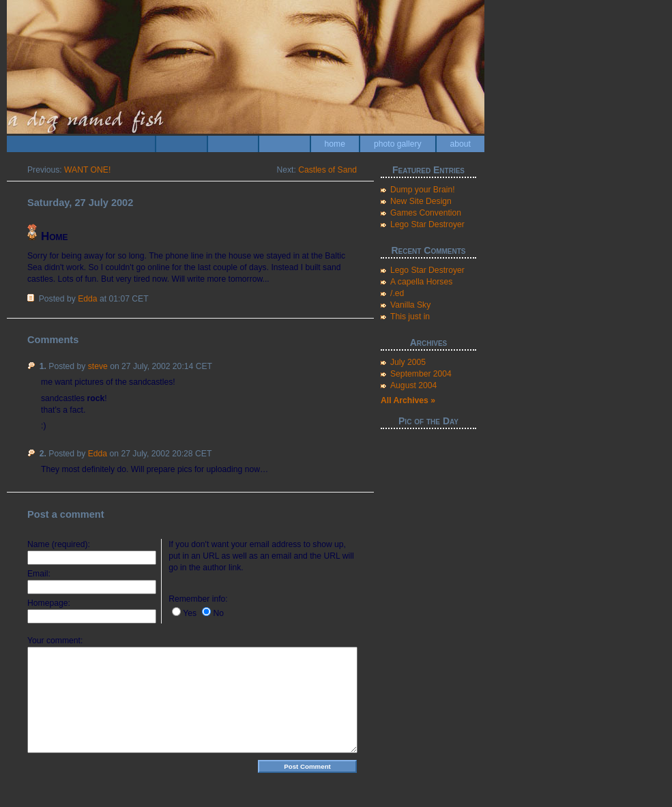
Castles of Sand (327, 170)
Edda (87, 299)
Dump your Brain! (423, 190)
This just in (410, 317)
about (461, 144)
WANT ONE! (87, 170)
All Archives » (408, 400)
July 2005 (408, 362)
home (335, 144)
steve (98, 366)
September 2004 (421, 374)
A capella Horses (421, 282)
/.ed (397, 293)
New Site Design (421, 201)
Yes (190, 613)
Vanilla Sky (410, 305)
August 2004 (413, 385)
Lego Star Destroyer (427, 224)
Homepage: (49, 603)
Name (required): (59, 544)
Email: (39, 574)
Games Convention (426, 213)
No (218, 613)
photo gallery (398, 144)
